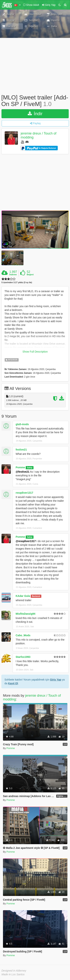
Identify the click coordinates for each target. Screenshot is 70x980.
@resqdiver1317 (26, 541)
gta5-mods (22, 424)
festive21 (21, 450)
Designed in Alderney (14, 971)
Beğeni (30, 275)
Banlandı (36, 596)
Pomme (20, 467)
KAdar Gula (23, 596)
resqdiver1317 (24, 493)
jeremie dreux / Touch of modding (32, 697)
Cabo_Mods (23, 635)
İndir (35, 114)
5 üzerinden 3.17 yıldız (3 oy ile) (17, 282)
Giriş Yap (55, 680)
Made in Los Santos (13, 974)
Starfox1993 (23, 657)
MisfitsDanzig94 (26, 614)
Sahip (30, 468)
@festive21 (23, 472)
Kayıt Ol (13, 683)
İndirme (13, 275)
